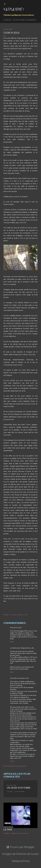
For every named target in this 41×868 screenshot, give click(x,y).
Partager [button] (6, 615)
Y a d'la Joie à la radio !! (24, 20)
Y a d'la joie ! (14, 9)
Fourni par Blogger (20, 847)
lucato (35, 854)
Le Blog (7, 20)
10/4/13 (12, 761)
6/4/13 (12, 672)
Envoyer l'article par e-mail (19, 615)
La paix (8, 830)
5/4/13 (12, 642)
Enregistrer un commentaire (15, 766)
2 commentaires (19, 791)
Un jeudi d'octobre (19, 788)
